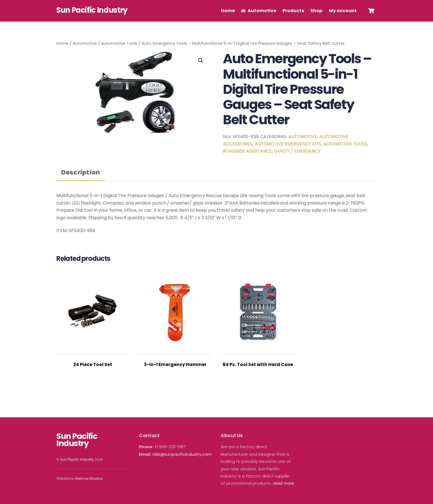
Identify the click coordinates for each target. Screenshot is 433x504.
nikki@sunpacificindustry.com (182, 454)
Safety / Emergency (298, 151)
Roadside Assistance (247, 151)
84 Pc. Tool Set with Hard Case (258, 365)
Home (228, 11)
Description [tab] (81, 172)
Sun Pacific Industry (77, 459)
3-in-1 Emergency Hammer (175, 365)
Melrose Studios (89, 478)
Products (293, 11)
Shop (316, 11)
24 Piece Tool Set (93, 365)
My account (343, 11)
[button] (201, 60)
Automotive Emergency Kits (288, 144)
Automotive (259, 11)
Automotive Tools (119, 43)
